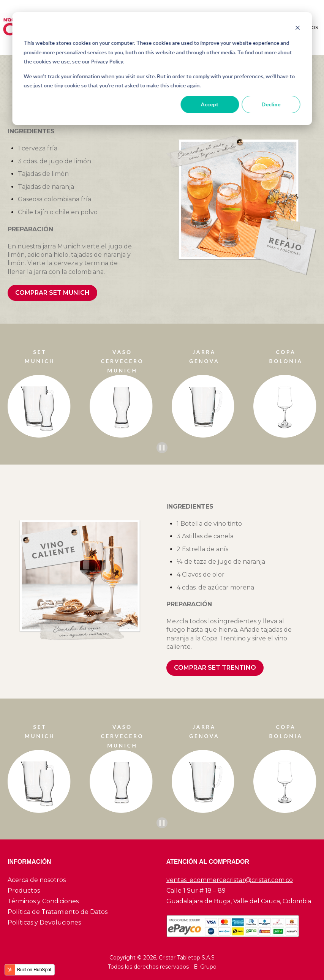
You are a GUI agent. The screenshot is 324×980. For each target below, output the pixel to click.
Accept (210, 104)
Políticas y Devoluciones (44, 922)
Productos (24, 891)
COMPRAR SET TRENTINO (215, 668)
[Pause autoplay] (162, 448)
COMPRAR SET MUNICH (52, 293)
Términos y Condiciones (43, 901)
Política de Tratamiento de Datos (58, 912)
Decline (271, 104)
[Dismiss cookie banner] (297, 29)
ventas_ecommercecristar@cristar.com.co (230, 880)
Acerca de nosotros (37, 880)
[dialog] (162, 69)
